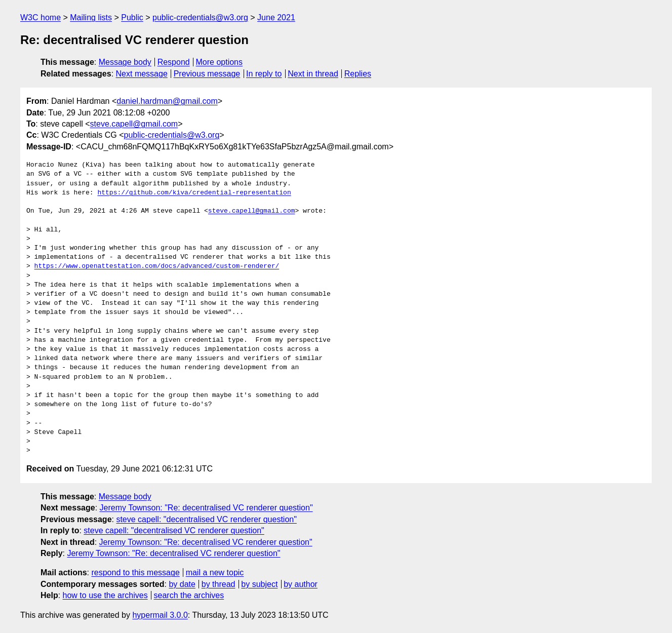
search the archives (189, 595)
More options (220, 62)
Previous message (207, 74)
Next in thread (313, 74)
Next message (142, 74)
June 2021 (276, 17)
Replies (358, 74)
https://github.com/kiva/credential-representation (194, 193)
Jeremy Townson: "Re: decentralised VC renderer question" (206, 508)
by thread (219, 584)
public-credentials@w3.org (200, 17)
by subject (259, 584)
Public (132, 17)
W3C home (41, 17)
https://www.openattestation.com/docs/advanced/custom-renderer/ (157, 266)
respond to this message (135, 572)
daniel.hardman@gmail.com (167, 101)
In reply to (264, 74)
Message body (125, 62)
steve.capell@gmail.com (134, 124)
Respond (174, 62)
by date (182, 584)
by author (301, 584)
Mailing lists (91, 17)
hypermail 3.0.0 (160, 615)
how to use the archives (105, 595)
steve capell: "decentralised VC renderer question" (206, 519)
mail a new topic (215, 572)
